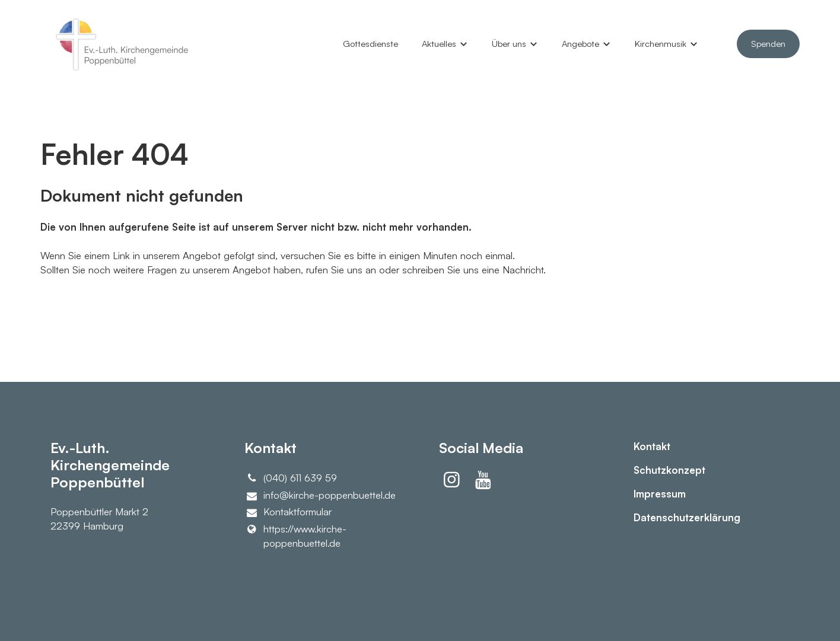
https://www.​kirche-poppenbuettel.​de (295, 536)
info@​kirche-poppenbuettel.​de (320, 495)
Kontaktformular (288, 512)
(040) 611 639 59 (291, 478)
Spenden (768, 44)
